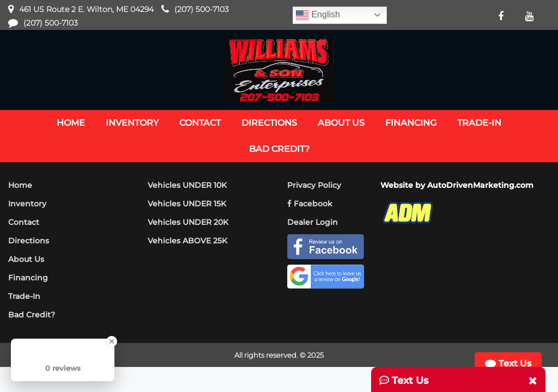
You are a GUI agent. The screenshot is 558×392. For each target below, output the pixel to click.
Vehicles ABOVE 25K (187, 241)
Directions (29, 241)
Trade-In (24, 296)
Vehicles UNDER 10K (187, 185)
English (318, 15)
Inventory (27, 204)
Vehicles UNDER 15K (187, 204)
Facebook (310, 204)
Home (20, 185)
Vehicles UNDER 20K (188, 222)
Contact (24, 222)
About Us (26, 259)
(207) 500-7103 (202, 9)
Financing (28, 278)
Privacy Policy (314, 185)
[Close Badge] (112, 341)
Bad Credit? (32, 315)
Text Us (508, 364)
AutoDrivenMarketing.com (480, 185)
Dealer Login (313, 222)
